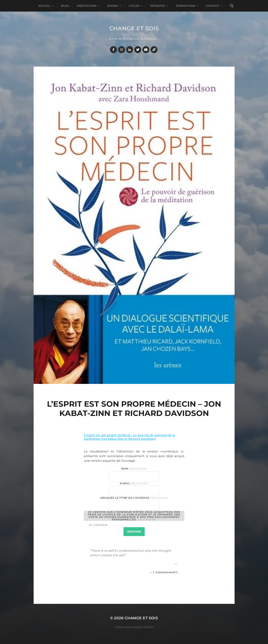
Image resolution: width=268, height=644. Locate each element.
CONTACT (212, 6)
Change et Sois (134, 28)
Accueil (44, 6)
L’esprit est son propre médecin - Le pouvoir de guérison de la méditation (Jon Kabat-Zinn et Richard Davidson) (130, 437)
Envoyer (134, 532)
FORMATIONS (185, 6)
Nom (134, 469)
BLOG (65, 6)
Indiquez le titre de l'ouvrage (134, 498)
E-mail (134, 483)
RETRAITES (157, 6)
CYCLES (134, 6)
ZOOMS (113, 6)
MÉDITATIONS (87, 6)
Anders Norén (143, 627)
